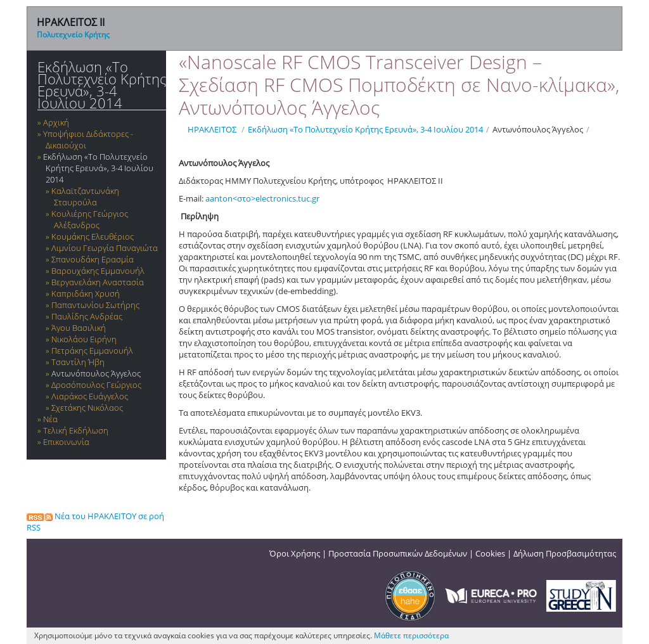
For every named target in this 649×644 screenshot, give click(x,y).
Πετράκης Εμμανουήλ (92, 351)
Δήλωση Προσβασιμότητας (565, 553)
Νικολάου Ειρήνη (84, 339)
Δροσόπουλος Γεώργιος (96, 385)
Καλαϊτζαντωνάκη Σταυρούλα (85, 196)
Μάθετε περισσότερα (411, 635)
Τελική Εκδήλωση (76, 430)
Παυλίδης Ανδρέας (87, 316)
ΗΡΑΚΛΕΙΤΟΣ (212, 129)
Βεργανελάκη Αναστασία (98, 282)
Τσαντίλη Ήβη (78, 362)
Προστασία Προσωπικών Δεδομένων (398, 553)
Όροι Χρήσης (295, 553)
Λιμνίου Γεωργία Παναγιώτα (105, 248)
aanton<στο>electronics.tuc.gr (262, 198)
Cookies (490, 553)
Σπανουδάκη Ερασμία (93, 259)
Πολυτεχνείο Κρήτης (73, 35)
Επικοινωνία (66, 442)
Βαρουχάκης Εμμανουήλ (98, 271)
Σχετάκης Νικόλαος (87, 408)
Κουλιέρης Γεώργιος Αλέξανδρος (90, 219)
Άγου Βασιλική (79, 328)
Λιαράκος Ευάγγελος (90, 396)
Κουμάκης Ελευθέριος (93, 236)
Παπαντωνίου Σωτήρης (95, 305)
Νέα (50, 419)
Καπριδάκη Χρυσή (86, 293)
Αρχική (56, 122)
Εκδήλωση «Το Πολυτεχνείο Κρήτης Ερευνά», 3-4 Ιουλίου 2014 (102, 85)
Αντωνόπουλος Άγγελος (96, 373)
